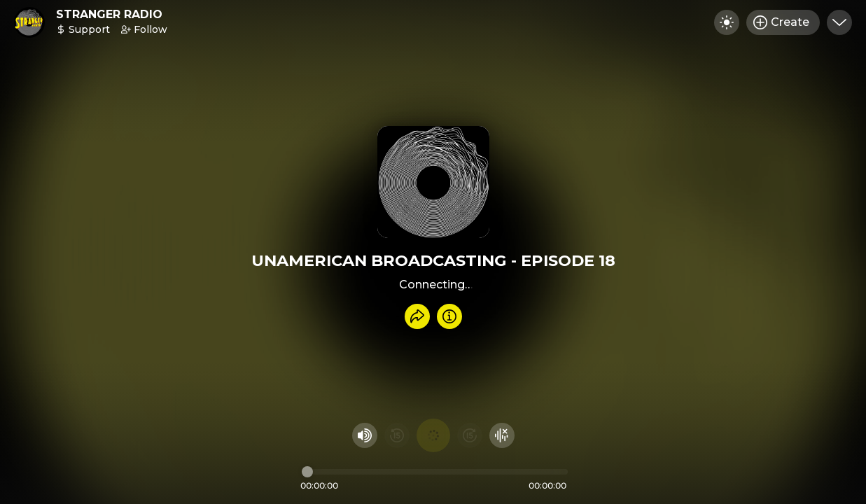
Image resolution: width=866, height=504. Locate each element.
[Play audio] (433, 435)
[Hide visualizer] (502, 435)
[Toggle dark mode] (727, 22)
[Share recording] (417, 316)
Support (83, 29)
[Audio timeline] (435, 472)
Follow (144, 29)
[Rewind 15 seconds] (397, 435)
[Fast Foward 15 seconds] (470, 435)
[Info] (449, 316)
